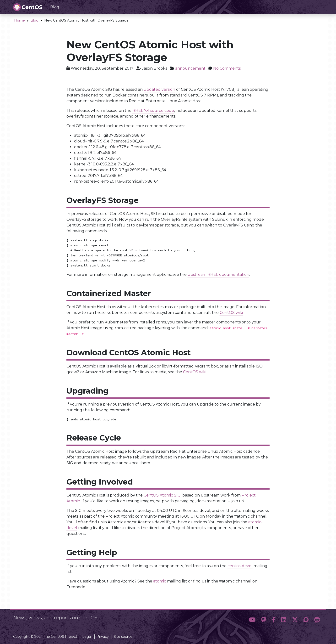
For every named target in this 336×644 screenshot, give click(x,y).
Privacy (103, 637)
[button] (252, 620)
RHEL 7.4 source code (153, 110)
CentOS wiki (231, 313)
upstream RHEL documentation (218, 274)
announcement (190, 68)
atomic (160, 581)
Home (19, 20)
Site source (123, 637)
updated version (159, 89)
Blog (35, 20)
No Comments (227, 68)
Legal (87, 637)
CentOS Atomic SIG (162, 495)
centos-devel (240, 566)
